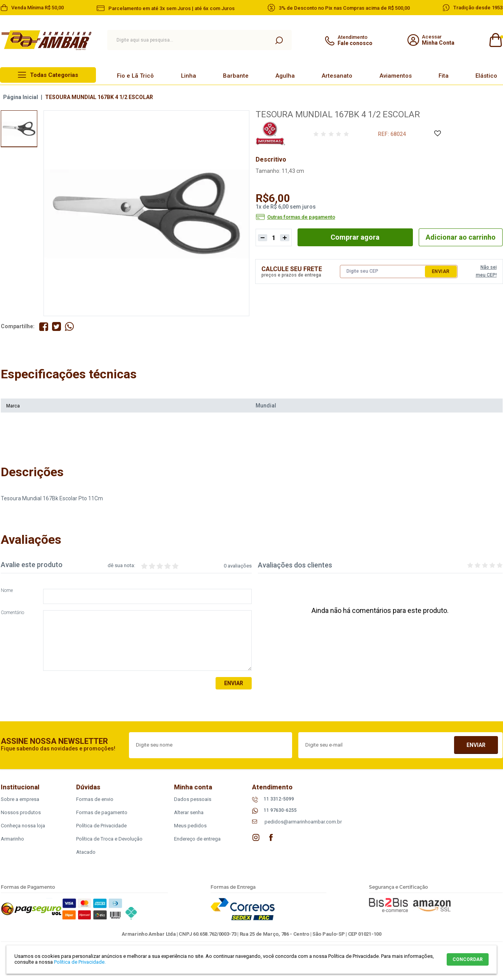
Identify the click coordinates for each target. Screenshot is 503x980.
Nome (7, 591)
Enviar (441, 272)
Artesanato (337, 76)
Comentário (12, 613)
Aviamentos (396, 76)
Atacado (86, 852)
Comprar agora (355, 237)
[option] (19, 129)
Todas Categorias (54, 75)
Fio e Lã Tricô (135, 76)
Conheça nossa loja (23, 826)
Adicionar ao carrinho (461, 237)
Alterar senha (189, 812)
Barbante (236, 76)
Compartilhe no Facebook (44, 326)
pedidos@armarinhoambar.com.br (303, 822)
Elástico (486, 76)
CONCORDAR (468, 959)
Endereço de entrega (197, 839)
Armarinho (12, 839)
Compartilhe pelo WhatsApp (69, 326)
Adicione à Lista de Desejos (437, 134)
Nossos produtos (21, 812)
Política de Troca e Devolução (109, 839)
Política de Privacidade (101, 826)
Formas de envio (95, 799)
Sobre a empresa (20, 799)
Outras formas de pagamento (301, 217)
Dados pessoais (193, 799)
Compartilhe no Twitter (57, 326)
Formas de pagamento (102, 812)
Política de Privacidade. (80, 962)
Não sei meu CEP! (486, 271)
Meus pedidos (190, 826)
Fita (444, 76)
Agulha (285, 76)
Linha (189, 76)
